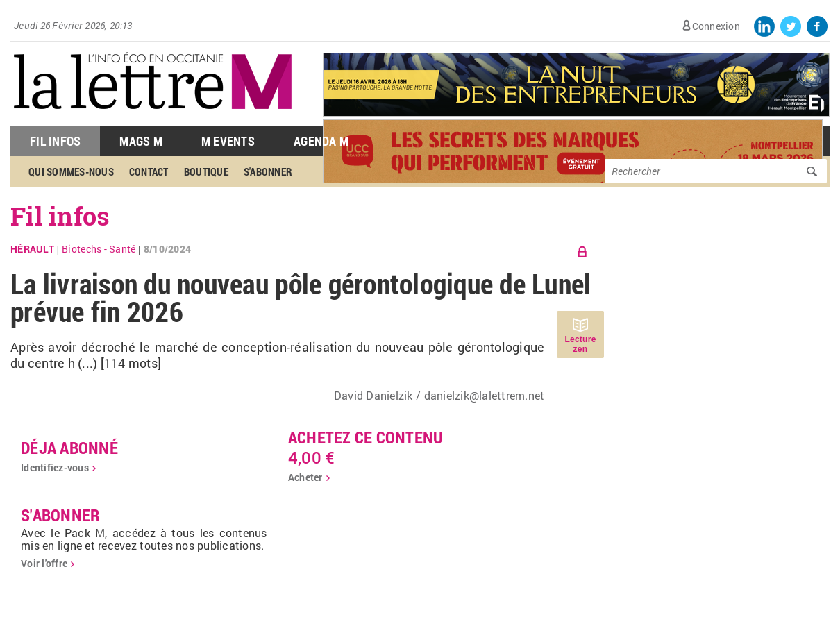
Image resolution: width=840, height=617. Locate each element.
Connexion (716, 26)
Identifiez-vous (55, 467)
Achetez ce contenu (366, 437)
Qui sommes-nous (71, 171)
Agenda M (321, 141)
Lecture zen (580, 344)
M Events (228, 141)
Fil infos (60, 216)
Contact (149, 171)
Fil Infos (55, 141)
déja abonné (69, 448)
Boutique (206, 171)
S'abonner (268, 171)
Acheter (305, 477)
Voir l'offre (44, 563)
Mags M (141, 141)
